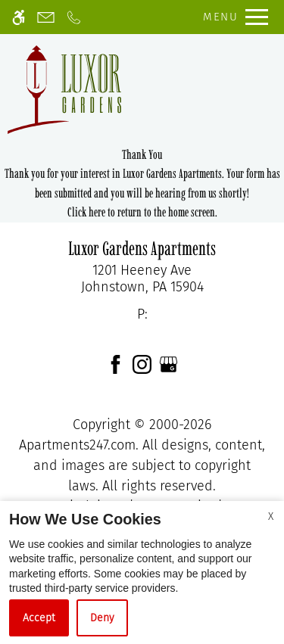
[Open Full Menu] (232, 17)
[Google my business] (169, 363)
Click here (86, 212)
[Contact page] (46, 17)
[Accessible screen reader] (19, 17)
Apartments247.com (77, 445)
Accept (39, 618)
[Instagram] (142, 363)
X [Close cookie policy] (271, 516)
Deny (102, 618)
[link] (142, 279)
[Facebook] (115, 363)
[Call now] (74, 17)
